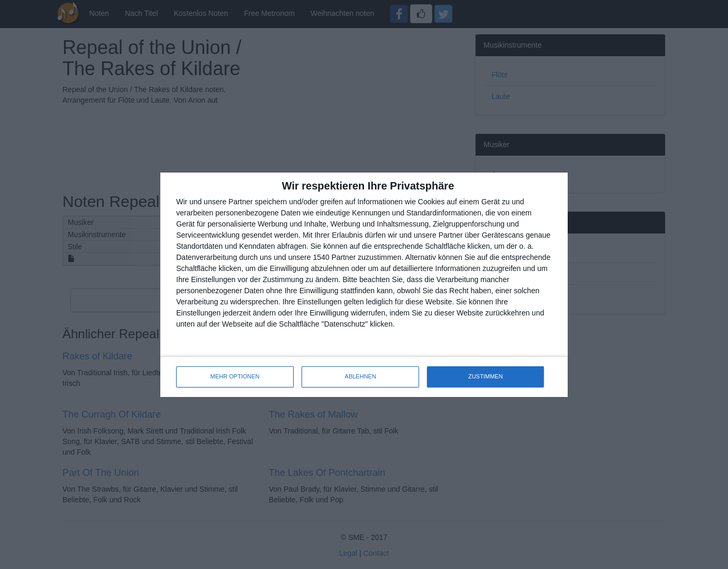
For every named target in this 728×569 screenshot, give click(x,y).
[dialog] (364, 285)
